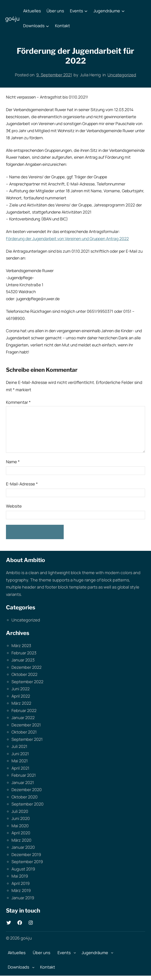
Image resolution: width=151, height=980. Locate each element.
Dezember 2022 (26, 667)
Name (13, 462)
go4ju (12, 18)
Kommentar (18, 402)
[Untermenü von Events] (86, 11)
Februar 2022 (24, 710)
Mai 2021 (20, 761)
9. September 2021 (54, 75)
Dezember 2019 (26, 854)
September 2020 (27, 804)
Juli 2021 (19, 746)
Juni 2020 (21, 818)
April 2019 (21, 883)
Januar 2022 (23, 718)
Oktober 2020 (25, 797)
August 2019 (23, 869)
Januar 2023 (23, 660)
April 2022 (21, 696)
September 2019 (27, 862)
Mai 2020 (20, 826)
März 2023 (21, 645)
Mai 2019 (20, 876)
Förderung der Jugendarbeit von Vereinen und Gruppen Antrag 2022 (67, 238)
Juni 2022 (21, 689)
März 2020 (21, 840)
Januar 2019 (23, 898)
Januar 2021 (23, 782)
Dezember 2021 (26, 725)
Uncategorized (122, 75)
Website (14, 506)
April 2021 (20, 768)
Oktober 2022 (24, 674)
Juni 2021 (20, 754)
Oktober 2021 (24, 732)
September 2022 (27, 682)
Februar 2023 (24, 653)
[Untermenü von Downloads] (47, 26)
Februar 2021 (24, 775)
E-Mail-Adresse (22, 484)
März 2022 (21, 703)
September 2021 (27, 739)
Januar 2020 (23, 847)
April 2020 (21, 833)
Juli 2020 (20, 811)
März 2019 (21, 890)
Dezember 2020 (27, 790)
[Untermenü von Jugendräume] (123, 11)
